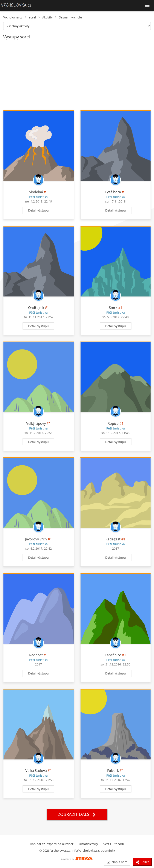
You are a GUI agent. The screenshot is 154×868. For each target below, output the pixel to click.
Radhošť (36, 655)
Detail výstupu (38, 210)
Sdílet (142, 862)
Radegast (113, 539)
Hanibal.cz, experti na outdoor (52, 844)
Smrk (113, 308)
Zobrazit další (77, 814)
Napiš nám (117, 862)
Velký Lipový (36, 423)
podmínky (108, 851)
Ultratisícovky (88, 844)
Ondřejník (36, 308)
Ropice (113, 423)
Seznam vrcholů (71, 17)
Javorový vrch (36, 539)
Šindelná (36, 192)
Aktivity (47, 17)
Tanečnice (113, 655)
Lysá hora (113, 192)
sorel (33, 17)
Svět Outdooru (114, 844)
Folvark (113, 771)
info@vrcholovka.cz (85, 851)
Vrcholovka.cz (13, 17)
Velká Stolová (36, 771)
